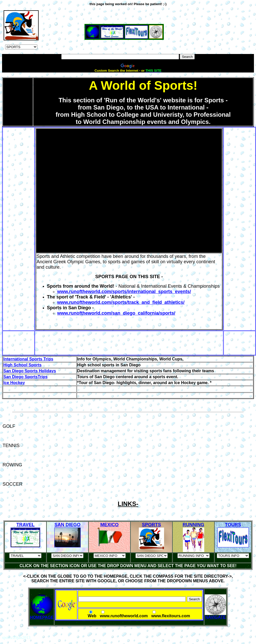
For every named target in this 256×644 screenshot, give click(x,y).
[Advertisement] (128, 8)
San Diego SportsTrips (25, 377)
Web (92, 616)
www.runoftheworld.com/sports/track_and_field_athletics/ (121, 302)
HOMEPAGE (42, 617)
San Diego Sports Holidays (30, 371)
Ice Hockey (14, 383)
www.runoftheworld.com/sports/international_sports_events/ (124, 292)
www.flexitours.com (171, 616)
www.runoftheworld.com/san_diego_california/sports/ (116, 313)
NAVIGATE (215, 615)
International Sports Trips (28, 359)
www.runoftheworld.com (124, 616)
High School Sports (22, 365)
